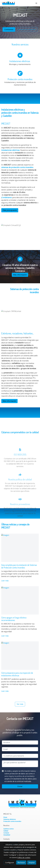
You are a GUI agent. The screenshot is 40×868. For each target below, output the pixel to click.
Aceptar (32, 863)
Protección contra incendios (12, 821)
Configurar (10, 863)
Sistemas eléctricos (10, 819)
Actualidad (7, 835)
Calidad (6, 831)
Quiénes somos (9, 829)
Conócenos (9, 29)
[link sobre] (20, 805)
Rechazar (21, 863)
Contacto (6, 833)
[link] (9, 3)
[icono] (20, 57)
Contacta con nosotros (27, 29)
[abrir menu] (36, 3)
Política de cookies (24, 858)
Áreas (5, 817)
